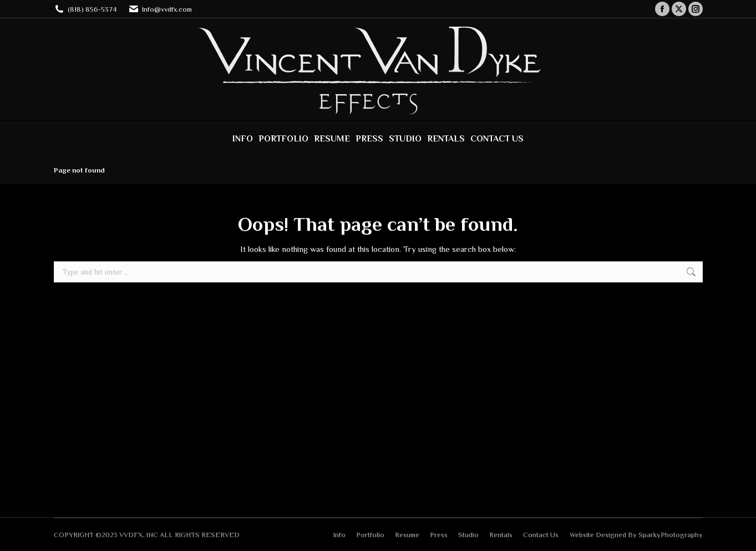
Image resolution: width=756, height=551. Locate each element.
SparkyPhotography (671, 535)
